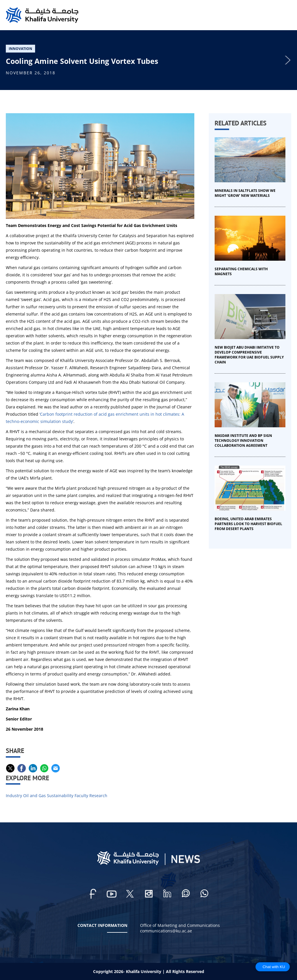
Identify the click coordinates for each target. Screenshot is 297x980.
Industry (14, 796)
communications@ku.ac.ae (166, 931)
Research (98, 796)
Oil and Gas (35, 796)
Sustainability (60, 796)
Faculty (81, 796)
